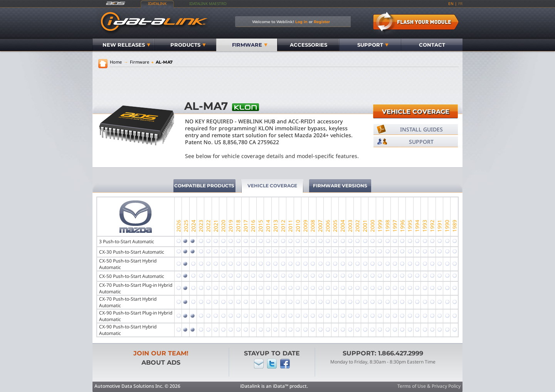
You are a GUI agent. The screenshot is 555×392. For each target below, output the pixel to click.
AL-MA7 (162, 62)
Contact (432, 45)
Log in (301, 22)
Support (373, 45)
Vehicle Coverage (416, 112)
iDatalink (157, 3)
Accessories (309, 45)
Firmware (250, 45)
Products (188, 45)
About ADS (161, 363)
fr (460, 3)
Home (116, 62)
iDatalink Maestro (208, 3)
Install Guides (421, 129)
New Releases (126, 45)
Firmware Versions (340, 186)
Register (322, 22)
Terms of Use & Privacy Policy (429, 386)
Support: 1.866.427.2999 (383, 353)
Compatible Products (204, 186)
